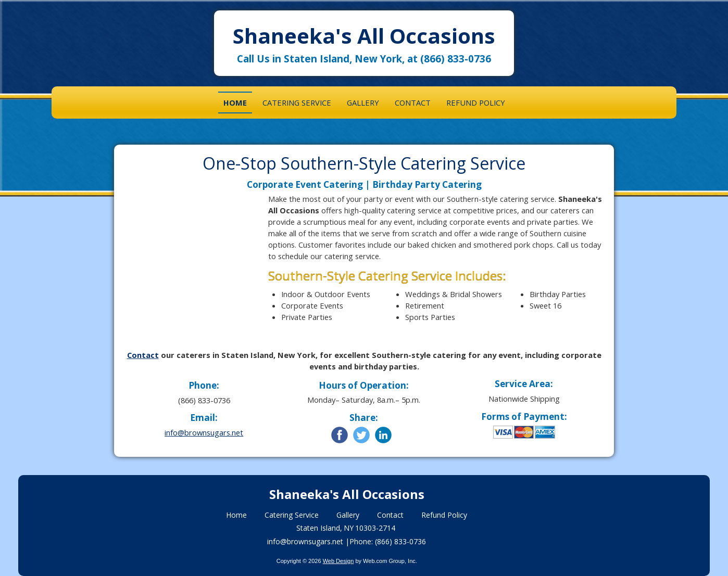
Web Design (338, 561)
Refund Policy (444, 515)
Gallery (348, 515)
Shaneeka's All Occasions (364, 36)
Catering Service (292, 515)
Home (236, 515)
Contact (143, 355)
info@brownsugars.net (204, 432)
